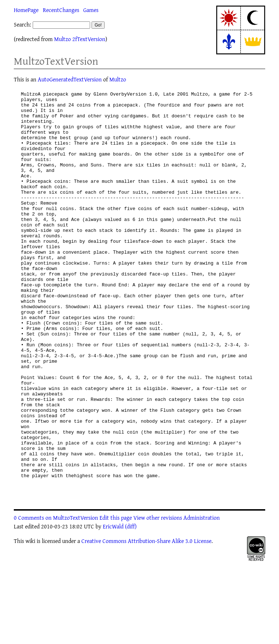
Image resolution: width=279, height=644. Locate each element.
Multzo (118, 79)
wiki (30, 621)
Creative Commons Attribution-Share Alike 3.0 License (146, 621)
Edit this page (116, 598)
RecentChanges (61, 10)
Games (91, 10)
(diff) (131, 607)
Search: (23, 24)
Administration (202, 598)
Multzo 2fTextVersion (80, 39)
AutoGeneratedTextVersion (70, 79)
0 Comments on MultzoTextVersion (56, 598)
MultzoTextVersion (56, 61)
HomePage (26, 10)
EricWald (113, 607)
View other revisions (158, 598)
